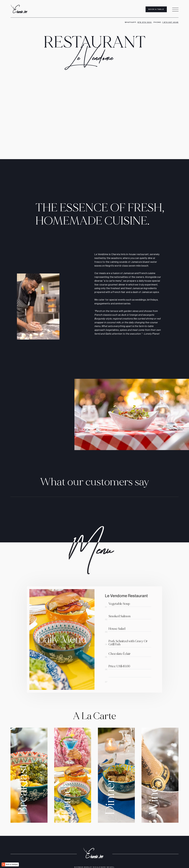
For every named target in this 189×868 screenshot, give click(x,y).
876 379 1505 (145, 22)
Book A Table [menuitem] (156, 9)
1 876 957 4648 (170, 22)
